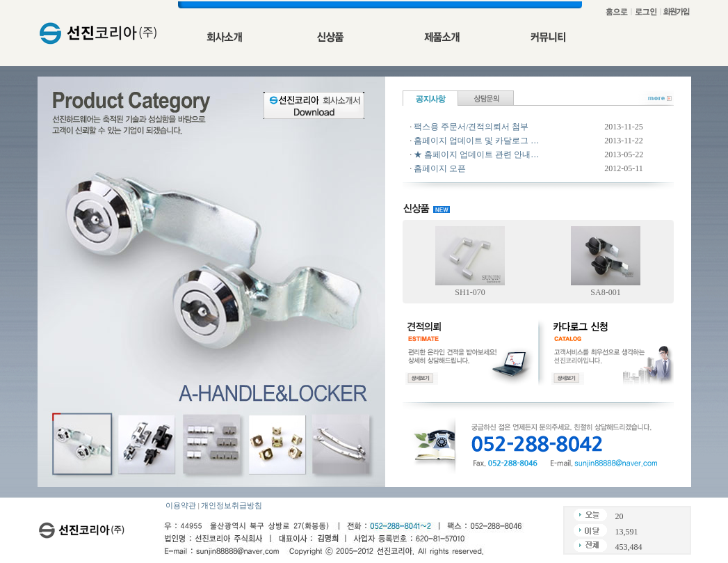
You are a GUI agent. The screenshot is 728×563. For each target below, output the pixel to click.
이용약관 (181, 506)
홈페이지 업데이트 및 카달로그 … (476, 141)
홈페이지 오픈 (440, 168)
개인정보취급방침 (232, 506)
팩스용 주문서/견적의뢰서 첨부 (471, 127)
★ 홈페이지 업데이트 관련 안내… (476, 154)
